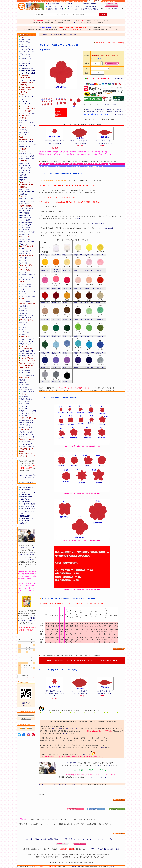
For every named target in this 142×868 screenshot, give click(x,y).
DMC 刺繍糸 (45, 255)
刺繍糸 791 (78, 367)
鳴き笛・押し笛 (25, 147)
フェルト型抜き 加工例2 (28, 73)
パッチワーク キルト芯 (28, 435)
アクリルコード (25, 311)
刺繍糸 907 (45, 336)
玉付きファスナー (26, 287)
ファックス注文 (73, 9)
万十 (22, 258)
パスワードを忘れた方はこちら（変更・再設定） (105, 849)
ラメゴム (23, 325)
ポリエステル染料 (26, 389)
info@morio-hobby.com (98, 223)
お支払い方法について (55, 6)
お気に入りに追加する (92, 105)
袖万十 (27, 258)
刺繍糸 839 (67, 319)
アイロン (23, 339)
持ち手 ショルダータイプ (27, 447)
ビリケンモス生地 (26, 399)
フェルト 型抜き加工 (27, 68)
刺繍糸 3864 (45, 319)
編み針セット (25, 194)
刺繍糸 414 (100, 367)
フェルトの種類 (25, 42)
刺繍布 (22, 211)
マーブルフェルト (26, 56)
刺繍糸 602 (56, 288)
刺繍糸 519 (56, 353)
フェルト (31, 552)
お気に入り (71, 4)
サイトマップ (25, 521)
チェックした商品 (73, 6)
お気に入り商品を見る (109, 105)
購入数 (87, 63)
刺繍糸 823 (89, 367)
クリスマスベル (31, 142)
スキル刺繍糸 (25, 230)
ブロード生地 (25, 404)
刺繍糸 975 (78, 303)
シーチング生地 (25, 401)
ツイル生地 (24, 406)
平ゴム (22, 323)
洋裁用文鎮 (24, 263)
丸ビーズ (23, 97)
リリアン (30, 315)
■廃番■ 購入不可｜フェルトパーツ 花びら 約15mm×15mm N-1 (55, 143)
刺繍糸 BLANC (67, 255)
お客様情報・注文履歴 (90, 4)
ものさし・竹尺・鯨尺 (27, 277)
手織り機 (29, 189)
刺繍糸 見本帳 (25, 234)
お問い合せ (76, 219)
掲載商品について (26, 499)
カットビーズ (32, 97)
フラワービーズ (25, 99)
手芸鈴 (22, 142)
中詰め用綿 (29, 420)
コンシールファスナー (27, 289)
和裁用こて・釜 (25, 253)
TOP (27, 839)
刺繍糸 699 (56, 336)
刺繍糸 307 (89, 255)
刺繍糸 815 (56, 303)
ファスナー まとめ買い (28, 296)
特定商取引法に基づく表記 (90, 9)
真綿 (27, 423)
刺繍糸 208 (67, 367)
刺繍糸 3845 (89, 353)
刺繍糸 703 (78, 336)
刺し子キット (25, 244)
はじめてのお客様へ (55, 4)
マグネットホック (26, 301)
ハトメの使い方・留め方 (28, 158)
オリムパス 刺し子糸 (27, 239)
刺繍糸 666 (45, 303)
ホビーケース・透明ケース (28, 125)
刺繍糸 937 (100, 336)
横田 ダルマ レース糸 (27, 201)
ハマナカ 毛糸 (25, 163)
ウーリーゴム (25, 332)
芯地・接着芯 (25, 416)
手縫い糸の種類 (25, 373)
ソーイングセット (26, 272)
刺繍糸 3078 (78, 255)
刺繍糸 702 (89, 336)
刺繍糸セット (24, 232)
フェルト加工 (25, 66)
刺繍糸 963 (89, 270)
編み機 (22, 189)
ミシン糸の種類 (25, 370)
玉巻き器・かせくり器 (27, 192)
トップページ (43, 784)
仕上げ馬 (23, 260)
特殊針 (22, 353)
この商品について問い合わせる (95, 112)
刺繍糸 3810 (78, 353)
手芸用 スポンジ (25, 425)
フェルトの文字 (25, 61)
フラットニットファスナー (28, 291)
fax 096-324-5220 (75, 867)
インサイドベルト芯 (27, 279)
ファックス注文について (28, 494)
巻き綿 (32, 423)
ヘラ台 (22, 249)
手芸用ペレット (25, 130)
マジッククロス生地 (27, 413)
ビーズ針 (32, 353)
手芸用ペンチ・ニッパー (28, 154)
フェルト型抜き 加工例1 (28, 71)
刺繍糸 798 (100, 353)
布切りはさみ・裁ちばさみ (28, 275)
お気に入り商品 (25, 490)
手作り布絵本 (25, 548)
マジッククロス (28, 560)
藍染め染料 (23, 392)
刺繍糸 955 (89, 319)
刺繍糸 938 (89, 303)
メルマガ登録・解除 (27, 482)
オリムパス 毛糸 (25, 170)
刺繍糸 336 (45, 367)
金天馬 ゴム (24, 334)
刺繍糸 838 (78, 319)
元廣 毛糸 (23, 175)
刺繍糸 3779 (89, 288)
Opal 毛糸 (23, 180)
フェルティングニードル (28, 80)
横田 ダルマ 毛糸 (26, 168)
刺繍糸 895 (45, 353)
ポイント (117, 9)
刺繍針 (27, 353)
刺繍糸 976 (67, 303)
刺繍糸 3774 (78, 288)
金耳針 (22, 351)
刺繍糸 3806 (45, 288)
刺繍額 (31, 208)
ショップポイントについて (28, 492)
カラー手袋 (24, 120)
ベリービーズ (25, 101)
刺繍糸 (20, 555)
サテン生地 (24, 408)
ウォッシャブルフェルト (28, 49)
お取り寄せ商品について (28, 502)
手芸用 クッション (26, 427)
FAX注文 (120, 114)
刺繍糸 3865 (56, 255)
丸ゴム (28, 323)
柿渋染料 (23, 382)
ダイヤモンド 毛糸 (26, 173)
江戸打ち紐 (24, 308)
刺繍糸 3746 (56, 367)
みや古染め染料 (25, 387)
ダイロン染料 (25, 385)
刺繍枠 (28, 211)
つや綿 (22, 423)
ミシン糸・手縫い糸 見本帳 (27, 375)
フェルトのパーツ (26, 64)
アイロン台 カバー (26, 344)
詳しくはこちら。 (71, 23)
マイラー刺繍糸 (25, 227)
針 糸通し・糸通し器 (27, 356)
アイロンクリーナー (27, 341)
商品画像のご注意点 (27, 497)
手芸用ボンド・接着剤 (27, 123)
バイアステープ (25, 313)
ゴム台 (32, 156)
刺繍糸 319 (67, 336)
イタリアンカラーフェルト (28, 59)
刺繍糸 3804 (67, 288)
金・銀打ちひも (25, 306)
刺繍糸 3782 (100, 303)
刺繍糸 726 (100, 255)
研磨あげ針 (29, 351)
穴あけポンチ (25, 156)
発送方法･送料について (56, 9)
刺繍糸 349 (100, 288)
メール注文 (113, 114)
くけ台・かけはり (26, 251)
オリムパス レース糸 (27, 199)
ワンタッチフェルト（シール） (28, 51)
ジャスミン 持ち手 (26, 444)
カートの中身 (118, 109)
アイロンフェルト (26, 54)
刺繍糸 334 (67, 353)
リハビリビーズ (25, 104)
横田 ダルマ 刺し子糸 (27, 241)
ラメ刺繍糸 (32, 232)
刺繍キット (24, 208)
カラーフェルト (25, 47)
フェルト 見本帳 (25, 40)
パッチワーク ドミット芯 (27, 437)
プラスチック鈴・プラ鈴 (28, 144)
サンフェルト (25, 44)
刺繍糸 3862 (56, 319)
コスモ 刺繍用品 (25, 220)
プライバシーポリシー (88, 839)
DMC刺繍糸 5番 (25, 215)
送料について (90, 109)
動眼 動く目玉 (25, 132)
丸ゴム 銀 (23, 330)
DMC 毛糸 (23, 177)
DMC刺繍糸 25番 (26, 218)
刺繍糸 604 (100, 270)
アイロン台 (31, 339)
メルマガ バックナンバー (27, 518)
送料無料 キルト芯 (26, 432)
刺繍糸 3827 (78, 270)
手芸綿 (22, 420)
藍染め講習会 (31, 392)
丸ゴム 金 (23, 327)
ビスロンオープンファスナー (28, 294)
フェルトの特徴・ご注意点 (28, 504)
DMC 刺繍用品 (25, 213)
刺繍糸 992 (100, 319)
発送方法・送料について (28, 509)
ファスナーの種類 (26, 284)
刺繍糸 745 (67, 270)
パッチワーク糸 (25, 268)
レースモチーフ (25, 203)
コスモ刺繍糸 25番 (26, 222)
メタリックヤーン (26, 318)
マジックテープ (25, 557)
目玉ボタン (24, 135)
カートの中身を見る (89, 6)
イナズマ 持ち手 (25, 442)
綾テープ (23, 315)
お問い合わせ (25, 523)
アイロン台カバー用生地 (28, 411)
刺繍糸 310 (67, 382)
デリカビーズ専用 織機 (28, 113)
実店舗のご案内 (25, 516)
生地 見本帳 (24, 397)
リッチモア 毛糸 (25, 166)
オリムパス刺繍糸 (26, 225)
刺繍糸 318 (45, 382)
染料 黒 (23, 380)
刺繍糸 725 (45, 270)
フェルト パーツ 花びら (72, 729)
